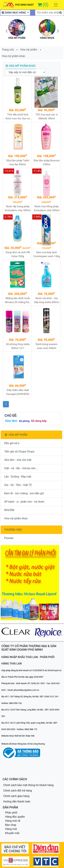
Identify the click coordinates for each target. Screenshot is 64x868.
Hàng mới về (13, 821)
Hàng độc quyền (15, 817)
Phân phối (11, 813)
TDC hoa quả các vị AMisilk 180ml (47, 117)
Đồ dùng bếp (39, 421)
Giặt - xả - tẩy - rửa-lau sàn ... (21, 468)
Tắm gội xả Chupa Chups (19, 452)
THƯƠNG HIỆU (13, 530)
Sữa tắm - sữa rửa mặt (18, 460)
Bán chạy (11, 825)
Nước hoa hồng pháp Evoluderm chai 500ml (47, 208)
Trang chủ (8, 50)
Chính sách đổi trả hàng (18, 791)
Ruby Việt (30, 736)
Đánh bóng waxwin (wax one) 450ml (47, 346)
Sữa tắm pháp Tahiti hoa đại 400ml (18, 162)
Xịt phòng (24, 421)
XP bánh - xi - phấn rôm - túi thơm (24, 502)
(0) (46, 5)
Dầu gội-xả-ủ (12, 443)
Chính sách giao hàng (16, 796)
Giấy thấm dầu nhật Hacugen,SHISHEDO (18, 392)
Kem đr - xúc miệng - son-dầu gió (24, 493)
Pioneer (9, 538)
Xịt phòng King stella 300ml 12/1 (18, 346)
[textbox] (49, 13)
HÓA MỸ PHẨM (16, 435)
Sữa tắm (11, 421)
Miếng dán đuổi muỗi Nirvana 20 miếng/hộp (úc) (18, 300)
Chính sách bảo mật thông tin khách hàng (28, 785)
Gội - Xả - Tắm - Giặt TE (18, 485)
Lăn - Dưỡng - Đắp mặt (18, 477)
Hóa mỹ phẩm (29, 50)
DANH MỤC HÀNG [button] (14, 13)
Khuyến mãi (12, 833)
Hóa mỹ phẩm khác (14, 56)
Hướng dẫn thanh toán (17, 802)
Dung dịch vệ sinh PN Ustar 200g (18, 254)
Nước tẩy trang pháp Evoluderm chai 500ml (18, 208)
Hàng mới (11, 829)
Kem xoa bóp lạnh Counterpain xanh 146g (47, 254)
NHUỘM (9, 510)
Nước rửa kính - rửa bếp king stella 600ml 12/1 (47, 300)
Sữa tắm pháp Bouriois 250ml (47, 162)
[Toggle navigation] (56, 5)
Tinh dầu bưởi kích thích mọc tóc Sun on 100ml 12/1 (18, 117)
